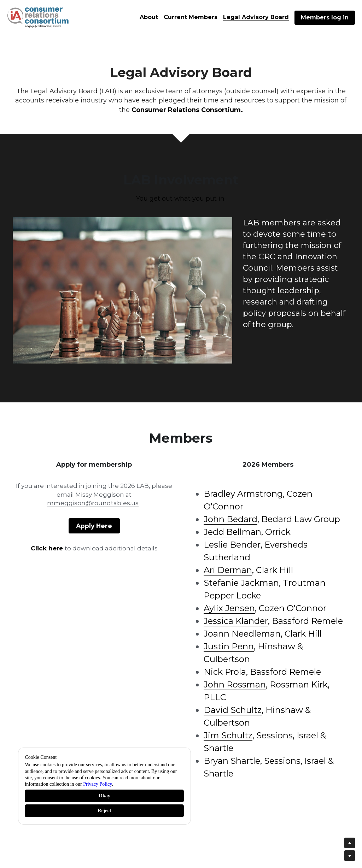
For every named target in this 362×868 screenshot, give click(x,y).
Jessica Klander (236, 621)
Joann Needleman (242, 634)
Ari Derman (228, 570)
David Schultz (233, 710)
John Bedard (230, 519)
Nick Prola (225, 672)
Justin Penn (229, 646)
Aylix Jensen (229, 608)
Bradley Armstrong (243, 494)
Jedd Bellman (232, 532)
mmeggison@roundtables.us (93, 503)
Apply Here (94, 525)
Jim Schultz (228, 735)
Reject (104, 811)
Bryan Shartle (232, 761)
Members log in (325, 17)
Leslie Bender (232, 545)
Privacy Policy (97, 784)
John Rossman (235, 684)
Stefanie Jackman (241, 583)
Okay (104, 796)
